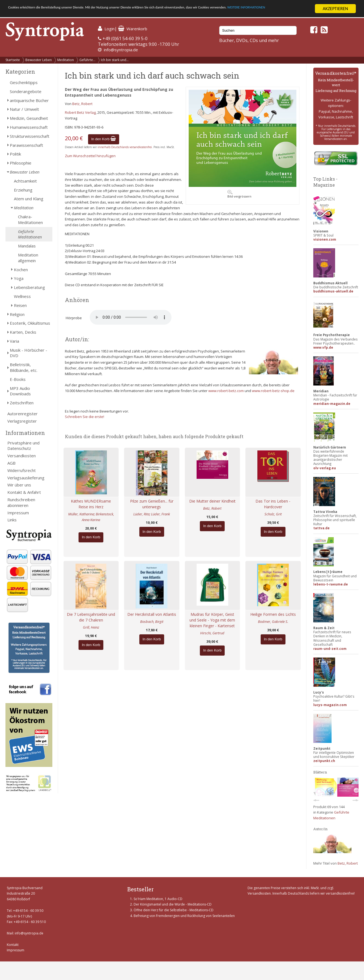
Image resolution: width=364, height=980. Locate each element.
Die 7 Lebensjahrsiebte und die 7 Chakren (91, 617)
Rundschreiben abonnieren (21, 502)
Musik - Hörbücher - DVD (28, 353)
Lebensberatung (29, 287)
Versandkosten (22, 456)
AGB (11, 463)
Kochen (21, 270)
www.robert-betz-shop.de (273, 391)
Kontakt (13, 945)
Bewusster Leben (39, 60)
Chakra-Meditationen (30, 219)
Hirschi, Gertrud (212, 633)
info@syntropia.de (121, 50)
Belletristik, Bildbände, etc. (24, 367)
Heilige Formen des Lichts (273, 614)
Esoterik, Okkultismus (30, 323)
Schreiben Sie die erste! (85, 417)
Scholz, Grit (273, 514)
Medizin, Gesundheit (29, 118)
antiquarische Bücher (29, 100)
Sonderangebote (26, 91)
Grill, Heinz (91, 627)
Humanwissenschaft (29, 127)
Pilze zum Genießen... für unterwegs (152, 504)
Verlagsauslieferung (26, 478)
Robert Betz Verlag (80, 112)
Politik (15, 154)
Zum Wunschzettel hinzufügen (90, 156)
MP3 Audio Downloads (20, 391)
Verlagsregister (22, 421)
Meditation (66, 60)
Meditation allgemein (28, 258)
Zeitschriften (22, 403)
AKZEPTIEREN (335, 9)
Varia (14, 341)
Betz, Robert (82, 104)
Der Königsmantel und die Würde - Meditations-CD (173, 904)
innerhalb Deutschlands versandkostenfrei (125, 147)
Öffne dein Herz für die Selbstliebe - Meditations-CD (174, 910)
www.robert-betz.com (226, 391)
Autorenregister (22, 414)
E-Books (18, 379)
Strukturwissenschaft (30, 136)
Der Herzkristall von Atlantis (152, 614)
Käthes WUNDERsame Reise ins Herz (91, 504)
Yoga (19, 278)
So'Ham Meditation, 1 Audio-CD (158, 899)
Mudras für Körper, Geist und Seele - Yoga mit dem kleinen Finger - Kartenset (212, 620)
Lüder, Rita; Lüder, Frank (152, 514)
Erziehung (23, 190)
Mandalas (27, 246)
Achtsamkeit (25, 181)
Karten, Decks (23, 332)
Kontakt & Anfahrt (24, 492)
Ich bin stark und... (115, 60)
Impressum (18, 513)
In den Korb (104, 139)
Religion (17, 314)
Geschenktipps (24, 82)
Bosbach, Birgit (152, 622)
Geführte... (87, 60)
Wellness (22, 296)
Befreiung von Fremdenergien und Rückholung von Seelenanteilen (184, 916)
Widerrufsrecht (22, 470)
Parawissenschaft (26, 145)
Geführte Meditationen (30, 234)
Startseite (13, 60)
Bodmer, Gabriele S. (273, 622)
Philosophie (21, 163)
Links (12, 520)
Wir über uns (19, 485)
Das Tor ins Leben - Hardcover (273, 504)
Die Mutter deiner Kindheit (212, 501)
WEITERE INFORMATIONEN (34, 14)
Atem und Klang (29, 199)
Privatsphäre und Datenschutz (23, 446)
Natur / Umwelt (24, 109)
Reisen (20, 305)
